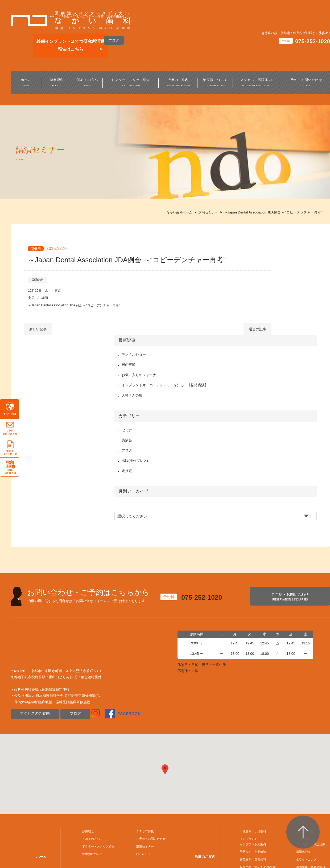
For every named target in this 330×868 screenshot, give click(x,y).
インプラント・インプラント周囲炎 (250, 740)
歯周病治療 (299, 752)
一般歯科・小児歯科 (250, 729)
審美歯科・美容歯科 (250, 760)
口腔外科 (241, 777)
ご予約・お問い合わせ (305, 83)
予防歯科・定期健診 (250, 752)
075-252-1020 (206, 497)
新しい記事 (38, 347)
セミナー (243, 342)
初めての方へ (88, 83)
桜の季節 (243, 271)
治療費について (215, 83)
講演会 (38, 297)
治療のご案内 (178, 83)
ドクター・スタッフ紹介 (131, 83)
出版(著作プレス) (249, 373)
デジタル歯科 (301, 777)
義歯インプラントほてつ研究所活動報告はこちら (71, 45)
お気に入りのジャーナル (255, 281)
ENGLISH (139, 754)
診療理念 (57, 83)
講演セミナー (141, 745)
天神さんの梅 (246, 308)
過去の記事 (200, 347)
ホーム (26, 83)
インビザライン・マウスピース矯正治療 (308, 740)
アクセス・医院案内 (256, 83)
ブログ (114, 40)
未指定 (241, 383)
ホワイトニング (303, 760)
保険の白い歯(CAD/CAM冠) (255, 768)
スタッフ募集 (141, 729)
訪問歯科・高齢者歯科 (308, 768)
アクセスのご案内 (34, 613)
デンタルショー (248, 261)
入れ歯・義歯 (301, 729)
